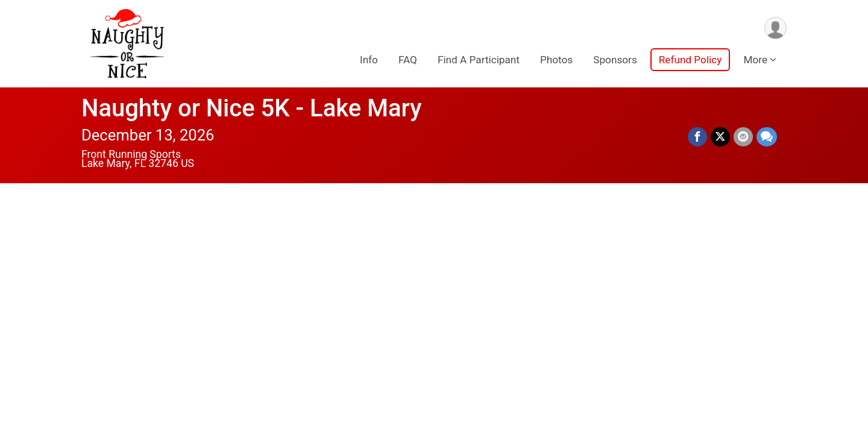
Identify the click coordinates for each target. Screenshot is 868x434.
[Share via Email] (743, 137)
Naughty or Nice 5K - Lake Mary (252, 108)
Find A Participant (479, 60)
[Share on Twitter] (720, 137)
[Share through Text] (767, 137)
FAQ (408, 60)
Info (369, 60)
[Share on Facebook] (697, 137)
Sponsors (615, 60)
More (755, 60)
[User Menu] (775, 28)
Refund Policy (690, 60)
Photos (556, 60)
